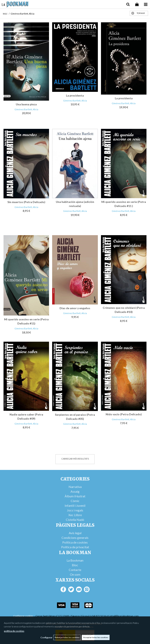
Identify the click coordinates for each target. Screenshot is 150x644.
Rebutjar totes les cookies (67, 637)
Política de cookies (75, 542)
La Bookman (75, 560)
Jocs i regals (75, 510)
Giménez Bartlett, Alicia (26, 109)
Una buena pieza (26, 104)
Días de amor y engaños (75, 308)
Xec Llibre (75, 515)
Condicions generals (75, 538)
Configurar (46, 637)
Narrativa (75, 487)
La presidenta (75, 95)
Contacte (75, 570)
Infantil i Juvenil (75, 505)
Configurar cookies (23, 616)
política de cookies (14, 631)
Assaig (75, 491)
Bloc (75, 565)
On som (75, 574)
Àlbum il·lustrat (75, 496)
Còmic (75, 501)
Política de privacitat (75, 547)
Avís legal (75, 533)
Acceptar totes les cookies (96, 637)
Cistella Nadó (75, 520)
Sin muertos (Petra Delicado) (26, 202)
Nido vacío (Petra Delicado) (124, 414)
